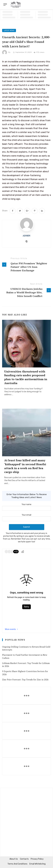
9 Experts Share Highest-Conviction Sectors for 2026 (25, 673)
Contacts (24, 859)
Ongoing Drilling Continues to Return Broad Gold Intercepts (26, 648)
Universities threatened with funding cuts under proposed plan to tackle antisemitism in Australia (26, 377)
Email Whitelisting (37, 864)
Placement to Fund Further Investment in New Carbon (25, 656)
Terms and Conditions (17, 864)
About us (14, 859)
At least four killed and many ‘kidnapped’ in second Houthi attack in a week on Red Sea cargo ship (25, 466)
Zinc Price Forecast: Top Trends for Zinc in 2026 (25, 680)
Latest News (9, 30)
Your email (26, 517)
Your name (26, 506)
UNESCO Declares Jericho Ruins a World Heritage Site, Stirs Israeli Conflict (24, 292)
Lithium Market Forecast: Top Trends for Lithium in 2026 (26, 665)
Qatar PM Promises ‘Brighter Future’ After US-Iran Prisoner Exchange (29, 267)
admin (26, 236)
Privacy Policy (37, 859)
